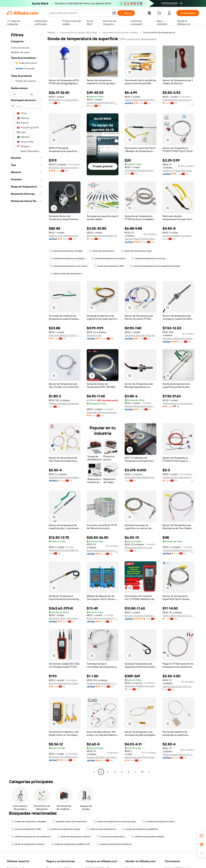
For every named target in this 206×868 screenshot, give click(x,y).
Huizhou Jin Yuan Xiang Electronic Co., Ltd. (178, 171)
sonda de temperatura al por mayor (69, 266)
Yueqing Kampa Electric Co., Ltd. (103, 683)
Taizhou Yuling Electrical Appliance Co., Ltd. (65, 236)
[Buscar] (126, 13)
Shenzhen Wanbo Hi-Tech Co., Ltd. (65, 335)
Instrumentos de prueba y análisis (120, 32)
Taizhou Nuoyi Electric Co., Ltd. (178, 616)
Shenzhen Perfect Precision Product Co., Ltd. (178, 338)
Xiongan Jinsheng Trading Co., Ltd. (141, 616)
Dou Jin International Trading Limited (65, 683)
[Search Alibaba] (79, 13)
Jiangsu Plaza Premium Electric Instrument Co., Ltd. (141, 239)
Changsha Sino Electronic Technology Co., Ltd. (178, 100)
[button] (114, 13)
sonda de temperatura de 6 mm (149, 258)
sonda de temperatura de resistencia (31, 837)
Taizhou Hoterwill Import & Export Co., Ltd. (141, 100)
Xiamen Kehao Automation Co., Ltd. (141, 406)
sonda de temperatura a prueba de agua (115, 822)
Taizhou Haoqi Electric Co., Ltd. (178, 754)
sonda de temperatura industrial (114, 844)
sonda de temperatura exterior (74, 837)
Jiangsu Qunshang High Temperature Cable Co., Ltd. (178, 686)
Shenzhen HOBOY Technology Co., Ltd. (141, 686)
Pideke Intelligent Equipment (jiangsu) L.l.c (65, 403)
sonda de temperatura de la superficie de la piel (155, 266)
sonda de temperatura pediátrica (140, 829)
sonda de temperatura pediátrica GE (70, 844)
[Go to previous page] (94, 772)
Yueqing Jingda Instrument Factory (178, 236)
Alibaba (51, 32)
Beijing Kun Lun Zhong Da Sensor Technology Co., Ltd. (65, 100)
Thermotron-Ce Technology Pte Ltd (178, 403)
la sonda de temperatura (111, 837)
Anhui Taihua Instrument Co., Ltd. (103, 551)
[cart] (160, 14)
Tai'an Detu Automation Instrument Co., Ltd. (141, 477)
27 (142, 772)
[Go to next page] (149, 772)
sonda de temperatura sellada (147, 837)
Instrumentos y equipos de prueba (79, 32)
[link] (202, 835)
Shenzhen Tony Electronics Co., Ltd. (65, 757)
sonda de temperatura (102, 251)
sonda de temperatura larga (136, 251)
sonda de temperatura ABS (26, 829)
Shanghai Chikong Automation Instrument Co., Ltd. (103, 412)
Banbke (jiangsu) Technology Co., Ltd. (141, 757)
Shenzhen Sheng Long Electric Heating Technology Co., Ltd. (65, 477)
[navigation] (26, 403)
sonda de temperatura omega (64, 829)
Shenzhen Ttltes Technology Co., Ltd (65, 618)
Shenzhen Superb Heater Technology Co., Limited (103, 236)
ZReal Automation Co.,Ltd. (138, 547)
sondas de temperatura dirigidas (29, 822)
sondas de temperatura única (159, 822)
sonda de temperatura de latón (108, 258)
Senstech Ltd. (94, 335)
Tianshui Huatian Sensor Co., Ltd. (178, 550)
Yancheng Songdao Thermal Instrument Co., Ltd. (141, 335)
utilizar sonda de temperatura (66, 274)
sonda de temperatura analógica (67, 258)
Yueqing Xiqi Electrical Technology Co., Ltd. (103, 757)
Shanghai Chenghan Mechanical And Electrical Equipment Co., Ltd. (65, 550)
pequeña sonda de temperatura (70, 822)
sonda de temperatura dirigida (66, 251)
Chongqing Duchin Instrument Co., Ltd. (141, 170)
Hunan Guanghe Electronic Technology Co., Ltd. (103, 103)
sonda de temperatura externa (28, 844)
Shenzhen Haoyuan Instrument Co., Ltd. (65, 168)
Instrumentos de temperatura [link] (159, 32)
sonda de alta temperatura (101, 829)
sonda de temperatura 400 (109, 266)
